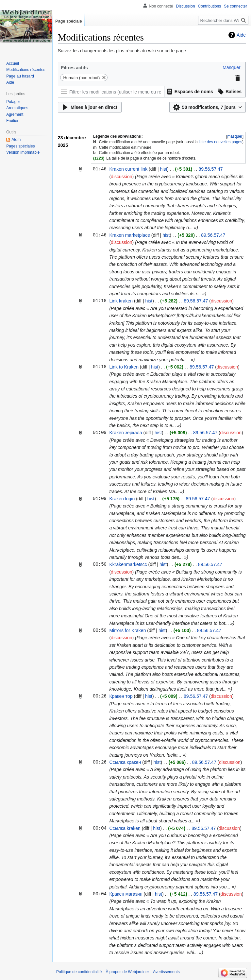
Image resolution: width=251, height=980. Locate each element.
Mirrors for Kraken (127, 630)
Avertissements (166, 972)
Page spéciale (69, 21)
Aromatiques (17, 108)
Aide (241, 35)
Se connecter (235, 6)
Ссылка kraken (125, 828)
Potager (13, 102)
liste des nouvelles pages (220, 142)
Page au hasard (20, 76)
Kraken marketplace (130, 235)
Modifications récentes (26, 70)
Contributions (210, 6)
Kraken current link (128, 169)
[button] (231, 67)
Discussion (186, 6)
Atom (16, 140)
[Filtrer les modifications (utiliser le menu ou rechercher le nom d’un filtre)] (111, 92)
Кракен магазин (126, 894)
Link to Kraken (124, 367)
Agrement (15, 114)
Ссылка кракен (125, 762)
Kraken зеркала (125, 433)
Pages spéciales (20, 146)
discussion (121, 177)
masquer (235, 136)
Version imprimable (23, 152)
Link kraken (121, 301)
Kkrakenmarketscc (128, 564)
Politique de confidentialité (79, 972)
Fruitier (12, 121)
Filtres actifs (74, 68)
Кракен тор (121, 696)
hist (164, 169)
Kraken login (122, 499)
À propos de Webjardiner (127, 972)
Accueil (13, 63)
